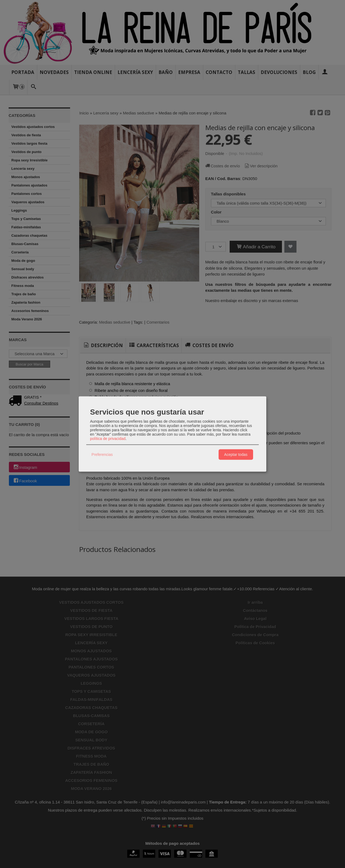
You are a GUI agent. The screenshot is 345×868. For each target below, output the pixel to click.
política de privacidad (108, 438)
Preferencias (102, 455)
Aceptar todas (236, 455)
